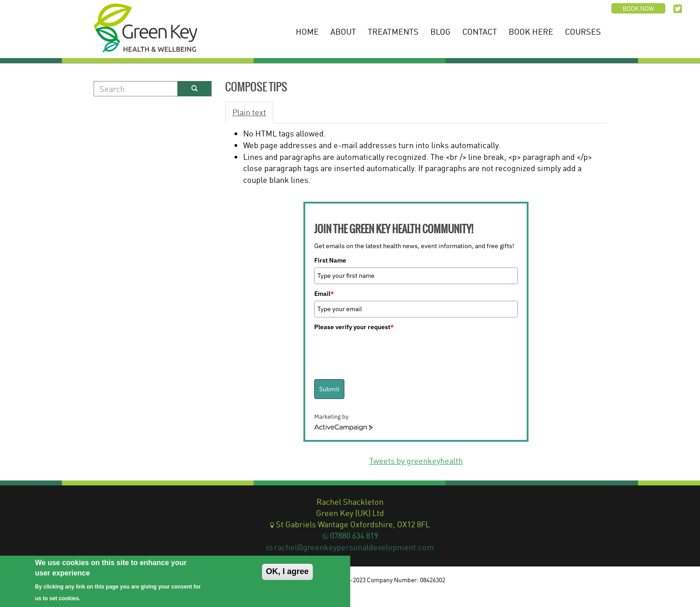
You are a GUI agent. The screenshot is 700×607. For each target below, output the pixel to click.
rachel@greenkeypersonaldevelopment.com (354, 547)
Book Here (531, 32)
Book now (638, 8)
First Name (330, 260)
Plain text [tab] (249, 112)
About (343, 32)
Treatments (393, 32)
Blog (440, 32)
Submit (329, 389)
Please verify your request (354, 327)
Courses (583, 32)
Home (307, 32)
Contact (480, 32)
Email (324, 294)
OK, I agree (287, 571)
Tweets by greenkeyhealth (416, 461)
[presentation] (383, 352)
